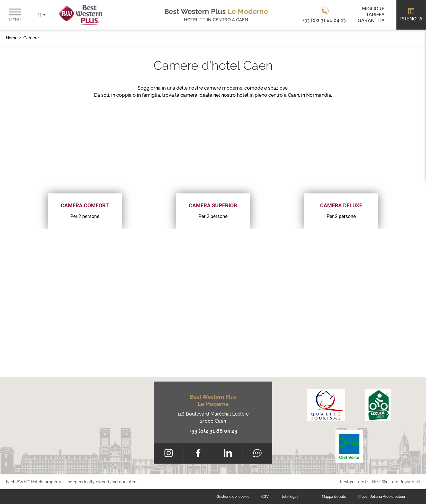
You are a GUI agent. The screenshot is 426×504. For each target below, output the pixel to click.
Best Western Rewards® (396, 482)
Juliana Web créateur (388, 497)
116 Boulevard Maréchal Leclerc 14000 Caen (213, 417)
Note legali (289, 497)
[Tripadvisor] (258, 453)
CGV (265, 497)
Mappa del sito (334, 497)
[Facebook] (198, 453)
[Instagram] (168, 453)
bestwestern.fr (354, 482)
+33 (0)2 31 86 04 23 (213, 431)
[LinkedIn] (228, 453)
